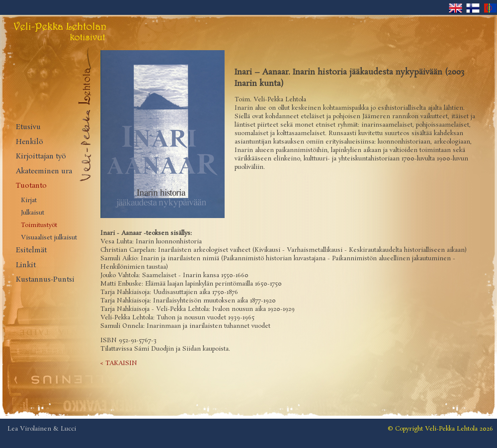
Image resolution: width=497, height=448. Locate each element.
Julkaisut (33, 213)
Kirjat (29, 201)
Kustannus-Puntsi (45, 280)
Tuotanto (31, 186)
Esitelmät (31, 251)
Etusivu (28, 127)
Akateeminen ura (44, 172)
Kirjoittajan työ (41, 157)
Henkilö (30, 142)
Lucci (68, 429)
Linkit (26, 265)
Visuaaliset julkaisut (49, 238)
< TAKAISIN (119, 363)
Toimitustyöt (39, 225)
